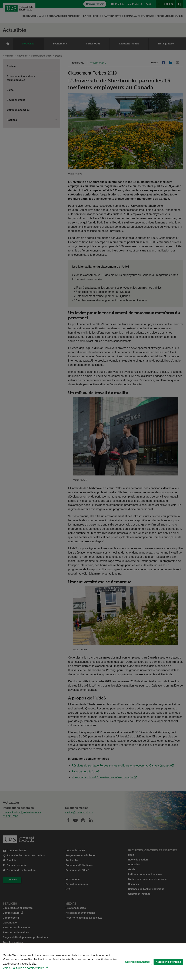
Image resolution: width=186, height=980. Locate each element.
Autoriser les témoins (168, 962)
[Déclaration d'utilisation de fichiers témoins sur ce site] (93, 962)
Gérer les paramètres (137, 962)
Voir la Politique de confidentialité (23, 968)
